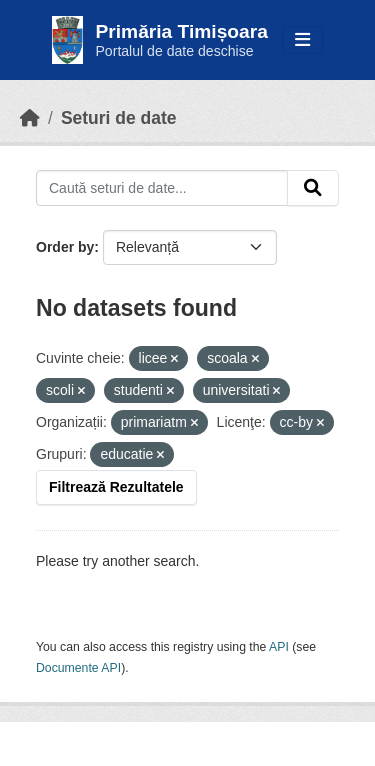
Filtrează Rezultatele (116, 487)
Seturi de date (119, 118)
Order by (65, 247)
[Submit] (313, 188)
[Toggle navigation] (302, 40)
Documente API (78, 668)
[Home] (30, 118)
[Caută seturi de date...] (162, 188)
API (279, 647)
